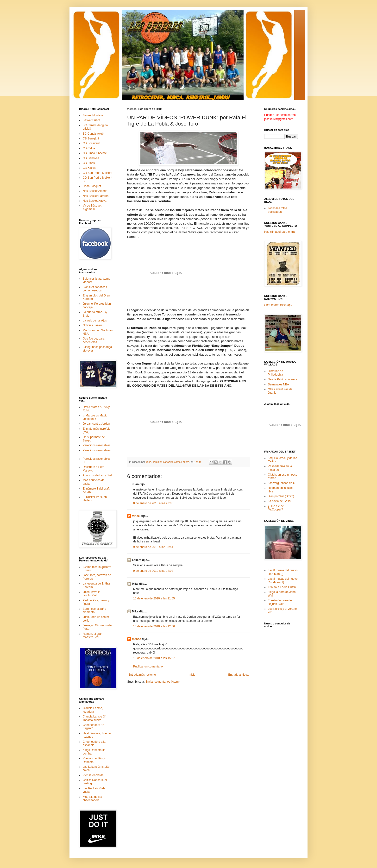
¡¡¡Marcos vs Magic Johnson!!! (95, 417)
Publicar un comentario (148, 667)
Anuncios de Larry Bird (97, 475)
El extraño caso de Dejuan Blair (280, 602)
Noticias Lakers (93, 325)
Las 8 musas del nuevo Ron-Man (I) (283, 572)
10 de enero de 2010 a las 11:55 (154, 598)
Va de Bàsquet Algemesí (92, 207)
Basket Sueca (92, 120)
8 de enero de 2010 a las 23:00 (153, 503)
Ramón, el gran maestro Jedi (93, 635)
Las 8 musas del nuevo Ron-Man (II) (283, 580)
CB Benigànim (92, 138)
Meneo (137, 639)
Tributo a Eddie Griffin (282, 587)
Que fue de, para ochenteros (94, 340)
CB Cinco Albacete (95, 153)
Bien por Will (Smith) (281, 496)
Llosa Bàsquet (92, 186)
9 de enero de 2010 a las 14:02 (153, 571)
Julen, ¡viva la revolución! (91, 594)
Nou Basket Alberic (95, 191)
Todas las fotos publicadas (277, 210)
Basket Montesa (93, 115)
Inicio (192, 675)
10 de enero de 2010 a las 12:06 (154, 626)
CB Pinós (89, 163)
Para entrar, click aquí (278, 305)
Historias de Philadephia (275, 373)
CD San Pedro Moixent (97, 173)
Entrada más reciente (142, 675)
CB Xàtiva (89, 168)
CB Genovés (91, 158)
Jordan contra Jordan (96, 424)
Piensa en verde (93, 775)
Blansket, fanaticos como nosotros (95, 289)
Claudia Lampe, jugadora (93, 710)
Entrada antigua (238, 675)
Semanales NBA (278, 384)
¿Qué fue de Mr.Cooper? (276, 508)
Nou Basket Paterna (96, 196)
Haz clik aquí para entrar (280, 232)
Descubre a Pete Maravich (93, 469)
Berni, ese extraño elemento (94, 610)
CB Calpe (89, 148)
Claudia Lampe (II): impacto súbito (95, 718)
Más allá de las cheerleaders (92, 799)
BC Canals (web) (94, 134)
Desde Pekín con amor (283, 379)
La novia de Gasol (280, 501)
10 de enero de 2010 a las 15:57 (154, 658)
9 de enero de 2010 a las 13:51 (153, 547)
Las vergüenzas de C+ (282, 483)
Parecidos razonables (97, 445)
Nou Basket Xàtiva (95, 201)
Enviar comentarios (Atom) (163, 682)
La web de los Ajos (95, 321)
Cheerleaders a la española (94, 743)
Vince (136, 516)
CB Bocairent (91, 143)
